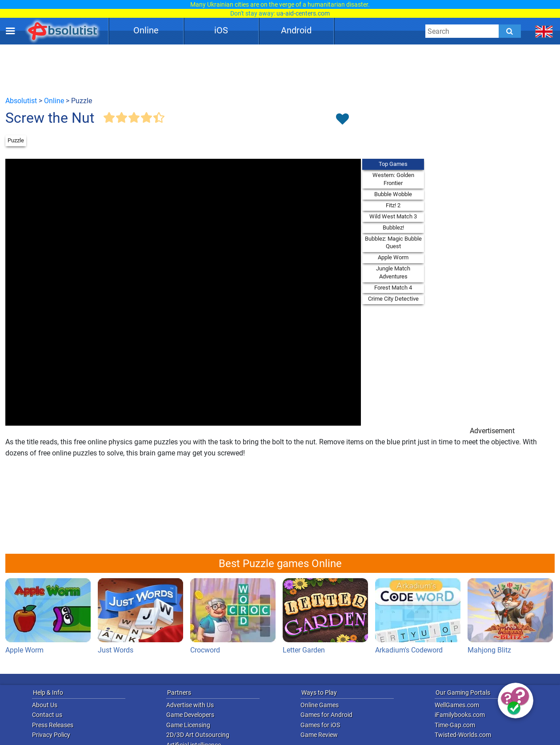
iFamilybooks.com (460, 715)
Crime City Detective (393, 299)
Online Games (320, 705)
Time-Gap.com (455, 725)
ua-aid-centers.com (303, 13)
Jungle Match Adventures (393, 272)
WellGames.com (457, 705)
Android (296, 30)
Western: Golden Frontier (393, 179)
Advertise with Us (190, 705)
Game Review (319, 735)
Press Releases (53, 725)
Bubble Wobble (393, 194)
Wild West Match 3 (393, 216)
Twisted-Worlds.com (463, 735)
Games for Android (326, 715)
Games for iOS (320, 725)
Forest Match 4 (393, 288)
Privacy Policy (51, 735)
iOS (221, 30)
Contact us (47, 715)
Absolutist (21, 101)
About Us (45, 705)
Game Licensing (188, 725)
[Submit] (510, 31)
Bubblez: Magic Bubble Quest (393, 243)
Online (146, 30)
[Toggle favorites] (342, 120)
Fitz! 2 (393, 205)
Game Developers (190, 715)
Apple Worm (393, 257)
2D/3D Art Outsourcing (198, 735)
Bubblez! (393, 228)
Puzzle (16, 140)
